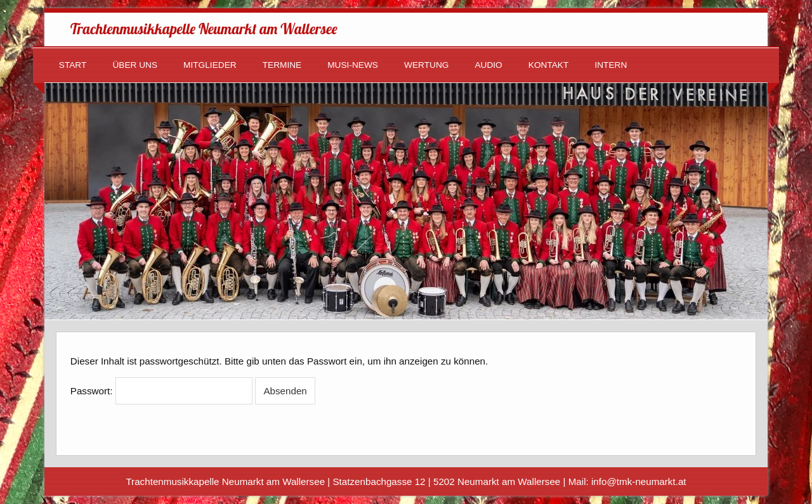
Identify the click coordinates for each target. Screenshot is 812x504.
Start (73, 65)
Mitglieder (210, 65)
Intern (611, 65)
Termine (282, 65)
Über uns (135, 65)
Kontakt (549, 65)
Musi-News (353, 65)
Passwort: (161, 391)
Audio (488, 65)
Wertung (426, 65)
